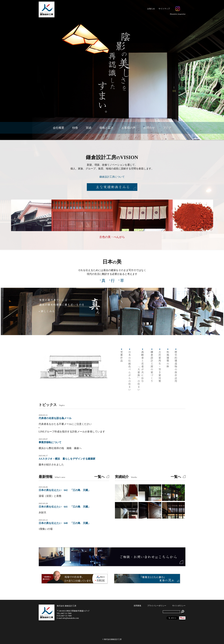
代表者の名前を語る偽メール (55, 418)
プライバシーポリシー (157, 606)
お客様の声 (128, 128)
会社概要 (59, 128)
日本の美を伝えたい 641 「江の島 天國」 (65, 507)
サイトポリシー (179, 606)
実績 (89, 128)
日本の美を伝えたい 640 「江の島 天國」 (65, 523)
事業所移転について (50, 442)
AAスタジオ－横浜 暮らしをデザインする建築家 (67, 459)
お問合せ (149, 128)
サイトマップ (164, 9)
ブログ (167, 128)
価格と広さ (106, 128)
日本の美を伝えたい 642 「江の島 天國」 (65, 490)
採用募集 (137, 606)
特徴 (75, 128)
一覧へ (100, 477)
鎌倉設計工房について (112, 177)
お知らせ (151, 9)
